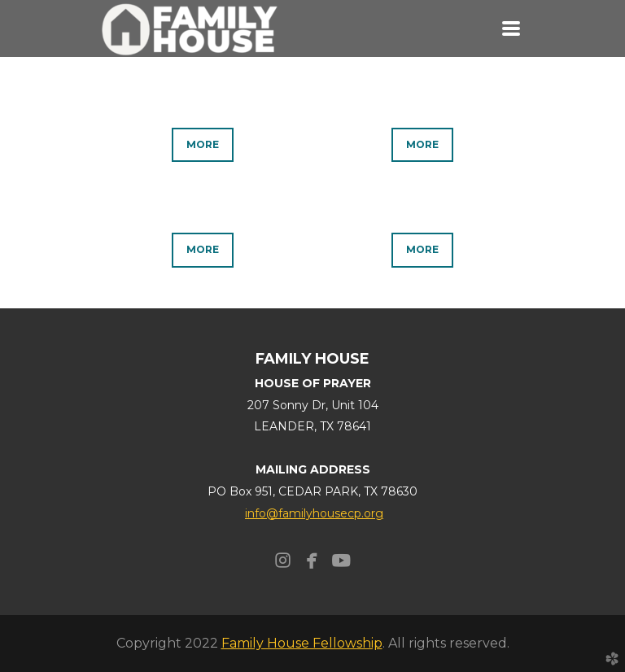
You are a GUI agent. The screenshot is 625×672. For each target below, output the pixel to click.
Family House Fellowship (302, 643)
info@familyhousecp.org (314, 513)
